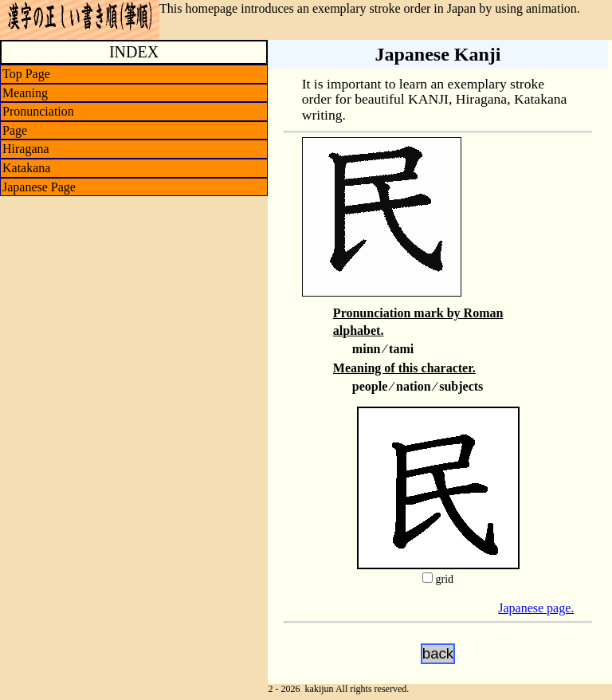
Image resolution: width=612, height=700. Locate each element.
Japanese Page (39, 187)
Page (15, 130)
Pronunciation (38, 111)
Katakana (26, 168)
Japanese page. (536, 608)
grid (444, 579)
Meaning (25, 93)
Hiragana (26, 149)
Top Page (26, 74)
